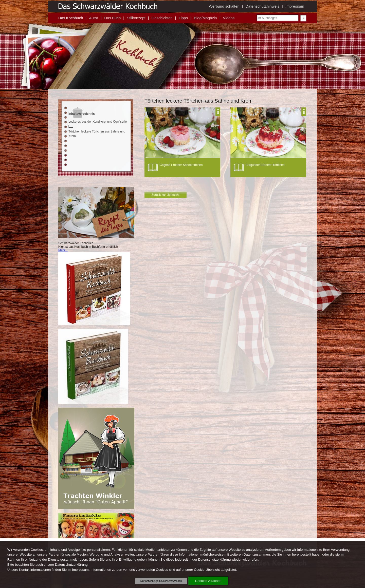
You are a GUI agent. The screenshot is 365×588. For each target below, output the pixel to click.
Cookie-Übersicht (207, 570)
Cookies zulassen (208, 581)
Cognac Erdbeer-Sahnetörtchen (181, 165)
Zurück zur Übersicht (166, 195)
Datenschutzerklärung (71, 565)
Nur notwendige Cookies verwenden (161, 581)
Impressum (80, 570)
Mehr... (63, 250)
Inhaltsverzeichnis (82, 114)
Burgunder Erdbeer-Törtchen (265, 165)
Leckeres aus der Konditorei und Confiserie (98, 122)
